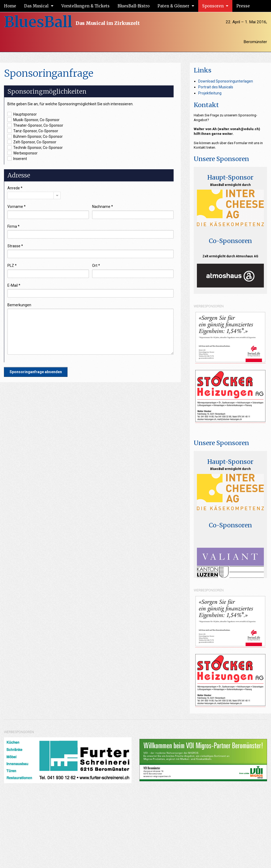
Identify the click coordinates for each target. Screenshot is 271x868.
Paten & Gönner (173, 6)
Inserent (17, 158)
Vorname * (17, 207)
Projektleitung (210, 93)
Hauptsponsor (22, 114)
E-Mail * (14, 285)
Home (10, 6)
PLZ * (12, 266)
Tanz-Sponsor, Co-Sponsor (33, 131)
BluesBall (38, 22)
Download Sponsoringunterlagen (226, 81)
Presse (243, 6)
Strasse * (15, 246)
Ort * (96, 266)
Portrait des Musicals (216, 87)
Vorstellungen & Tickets (85, 6)
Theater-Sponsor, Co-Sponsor (35, 125)
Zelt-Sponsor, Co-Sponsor (32, 142)
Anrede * (15, 188)
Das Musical (36, 6)
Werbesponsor (22, 153)
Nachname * (103, 207)
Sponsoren (213, 6)
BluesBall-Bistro (134, 6)
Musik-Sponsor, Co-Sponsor (33, 120)
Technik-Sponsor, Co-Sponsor (35, 147)
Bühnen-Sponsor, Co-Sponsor (35, 136)
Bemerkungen (19, 305)
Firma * (13, 226)
